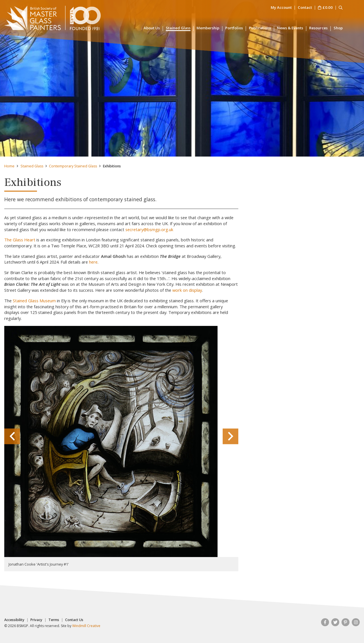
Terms (54, 620)
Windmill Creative (86, 626)
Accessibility (14, 620)
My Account (281, 8)
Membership (208, 28)
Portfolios (234, 28)
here (93, 262)
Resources (318, 28)
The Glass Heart (20, 240)
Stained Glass (178, 28)
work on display (187, 290)
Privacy (36, 620)
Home (9, 166)
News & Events (290, 28)
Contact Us (74, 620)
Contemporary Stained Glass (73, 166)
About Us (152, 28)
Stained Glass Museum (34, 301)
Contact (305, 8)
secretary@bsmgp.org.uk (149, 229)
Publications (260, 28)
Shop (338, 28)
